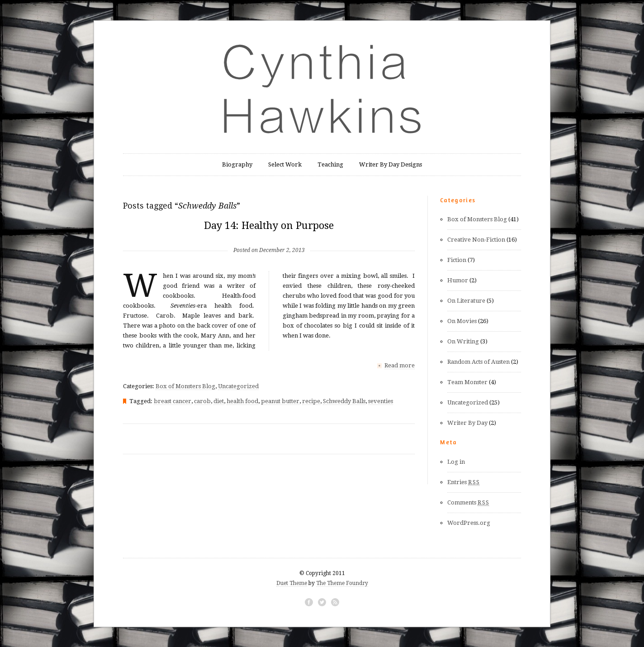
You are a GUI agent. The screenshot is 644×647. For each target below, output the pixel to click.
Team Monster (467, 382)
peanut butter (280, 401)
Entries (464, 482)
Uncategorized (238, 386)
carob (202, 401)
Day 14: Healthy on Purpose (269, 226)
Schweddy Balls (344, 401)
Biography (237, 164)
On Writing (463, 341)
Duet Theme (292, 583)
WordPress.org (469, 523)
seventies (381, 401)
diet (219, 401)
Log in (456, 462)
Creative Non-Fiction (476, 240)
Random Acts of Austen (478, 362)
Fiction (457, 260)
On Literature (466, 301)
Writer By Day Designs (391, 164)
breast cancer (173, 401)
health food (242, 401)
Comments (468, 503)
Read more (400, 365)
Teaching (330, 164)
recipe (311, 401)
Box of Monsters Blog (185, 386)
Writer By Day (467, 423)
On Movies (462, 321)
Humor (458, 280)
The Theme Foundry (342, 583)
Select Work (285, 164)
